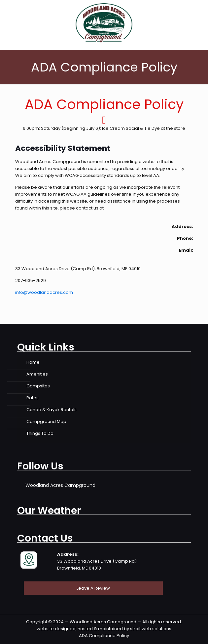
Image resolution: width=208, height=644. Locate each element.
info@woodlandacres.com (44, 292)
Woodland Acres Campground (60, 485)
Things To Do (40, 433)
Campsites (38, 386)
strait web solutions (151, 629)
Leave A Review (93, 588)
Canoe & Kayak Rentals (52, 410)
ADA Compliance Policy (104, 636)
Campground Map (46, 421)
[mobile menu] (199, 13)
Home (33, 362)
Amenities (37, 374)
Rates (33, 398)
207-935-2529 (31, 280)
